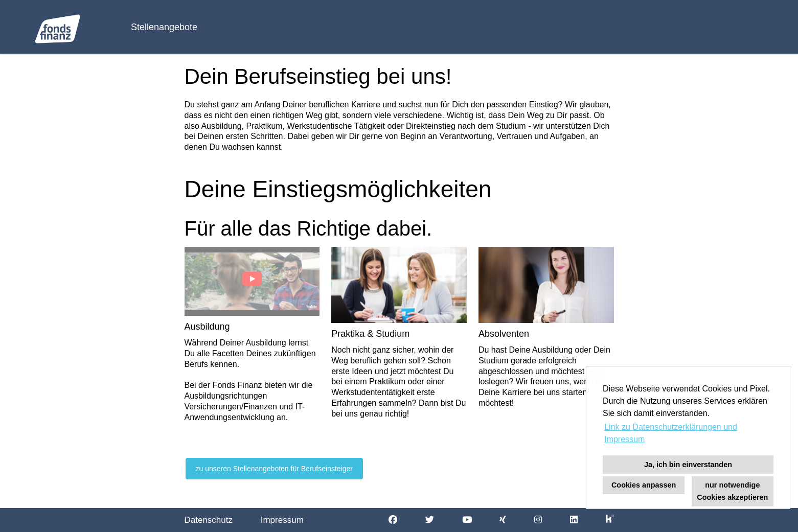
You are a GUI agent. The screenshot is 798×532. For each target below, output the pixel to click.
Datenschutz (209, 520)
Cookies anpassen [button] (644, 485)
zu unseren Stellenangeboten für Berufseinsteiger (274, 469)
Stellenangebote (164, 27)
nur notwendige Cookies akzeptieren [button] (732, 491)
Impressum (282, 520)
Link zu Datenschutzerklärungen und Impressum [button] (671, 433)
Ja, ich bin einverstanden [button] (688, 465)
